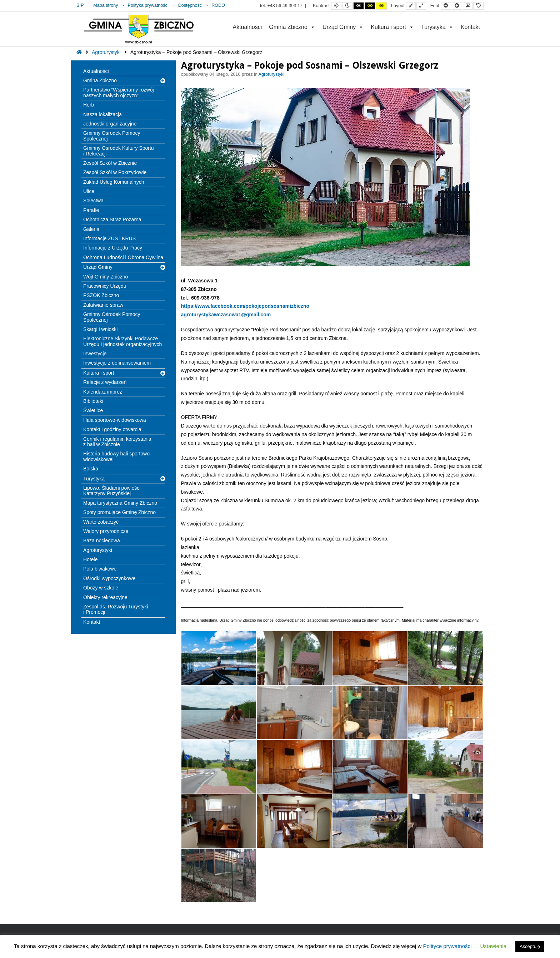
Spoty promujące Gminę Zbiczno (119, 512)
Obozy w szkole (101, 588)
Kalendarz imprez (103, 392)
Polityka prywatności (148, 5)
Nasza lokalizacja (102, 114)
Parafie (91, 210)
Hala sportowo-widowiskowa (115, 420)
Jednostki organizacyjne (110, 124)
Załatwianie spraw (103, 305)
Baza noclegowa (102, 540)
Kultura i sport (392, 27)
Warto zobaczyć (101, 522)
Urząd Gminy (343, 27)
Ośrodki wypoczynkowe (109, 578)
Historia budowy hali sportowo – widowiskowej (119, 456)
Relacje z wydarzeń (105, 382)
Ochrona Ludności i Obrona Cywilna (123, 257)
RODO (218, 5)
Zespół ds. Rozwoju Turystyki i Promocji (116, 609)
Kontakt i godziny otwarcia (112, 429)
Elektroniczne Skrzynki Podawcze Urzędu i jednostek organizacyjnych (122, 341)
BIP (80, 5)
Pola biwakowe (100, 569)
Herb (89, 105)
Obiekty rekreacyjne (105, 597)
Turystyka (437, 27)
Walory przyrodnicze (106, 531)
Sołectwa (93, 201)
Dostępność (190, 5)
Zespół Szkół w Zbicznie (110, 163)
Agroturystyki (106, 52)
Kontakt (470, 27)
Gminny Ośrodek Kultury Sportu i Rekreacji (119, 151)
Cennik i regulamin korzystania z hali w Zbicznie (117, 442)
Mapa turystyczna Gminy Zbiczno (120, 503)
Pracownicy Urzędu (105, 286)
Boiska (91, 469)
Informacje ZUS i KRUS (109, 238)
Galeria (91, 229)
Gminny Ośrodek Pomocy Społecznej (112, 136)
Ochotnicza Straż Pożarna (112, 219)
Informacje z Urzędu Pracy (113, 248)
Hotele (90, 559)
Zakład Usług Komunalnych (114, 182)
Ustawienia (493, 946)
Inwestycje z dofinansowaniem (117, 363)
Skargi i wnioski (100, 329)
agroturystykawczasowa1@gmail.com (226, 315)
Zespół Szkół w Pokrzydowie (115, 172)
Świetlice (93, 410)
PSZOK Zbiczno (101, 295)
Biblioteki (93, 401)
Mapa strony (106, 5)
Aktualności (247, 27)
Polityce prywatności (447, 946)
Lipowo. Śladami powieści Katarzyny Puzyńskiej (112, 491)
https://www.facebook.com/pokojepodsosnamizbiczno (245, 306)
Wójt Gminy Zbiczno (106, 277)
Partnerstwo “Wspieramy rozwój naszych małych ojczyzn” (119, 92)
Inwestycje (95, 354)
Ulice (89, 191)
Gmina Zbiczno (292, 27)
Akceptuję (530, 946)
